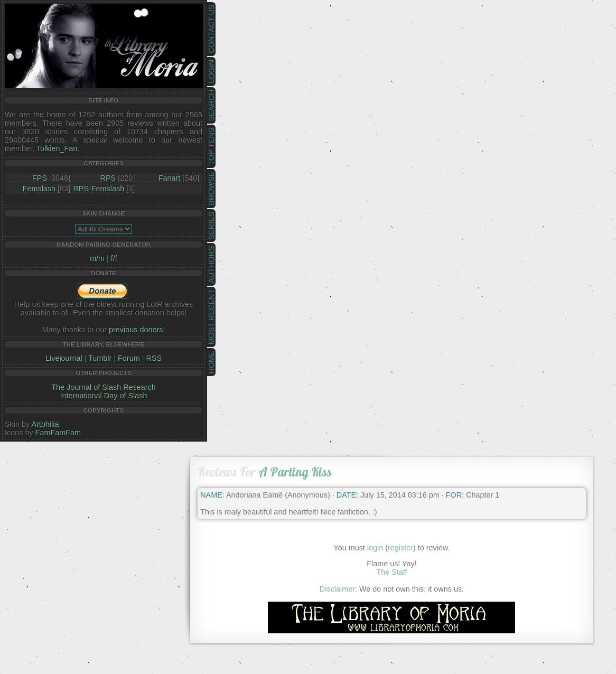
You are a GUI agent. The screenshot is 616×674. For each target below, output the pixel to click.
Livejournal (64, 358)
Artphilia (45, 424)
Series (211, 226)
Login (211, 72)
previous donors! (137, 330)
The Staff (391, 572)
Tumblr (100, 358)
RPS (108, 178)
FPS (40, 178)
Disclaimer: (338, 589)
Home (211, 362)
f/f (114, 258)
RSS (154, 358)
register (400, 548)
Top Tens (211, 147)
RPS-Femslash (99, 189)
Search (211, 106)
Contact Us (211, 29)
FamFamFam (58, 433)
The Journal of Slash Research (104, 387)
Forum (129, 358)
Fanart (170, 178)
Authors (211, 264)
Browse (211, 189)
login (375, 548)
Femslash (39, 189)
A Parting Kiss (295, 472)
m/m (97, 258)
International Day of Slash (104, 396)
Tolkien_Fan (57, 148)
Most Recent (211, 317)
